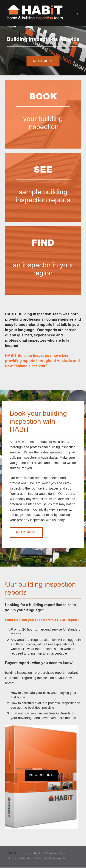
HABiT (13, 853)
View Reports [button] (42, 775)
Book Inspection (58, 858)
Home (27, 853)
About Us (39, 853)
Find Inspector (55, 853)
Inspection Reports (20, 858)
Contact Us (40, 858)
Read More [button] (43, 61)
